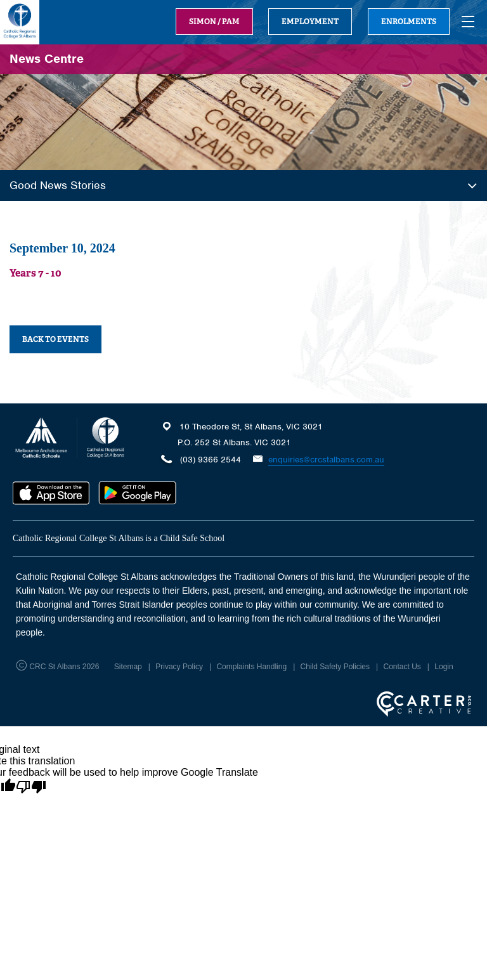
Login (444, 667)
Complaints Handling (251, 667)
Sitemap (128, 667)
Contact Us (402, 667)
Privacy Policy (179, 667)
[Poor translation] (31, 787)
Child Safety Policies (335, 667)
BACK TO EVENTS (55, 339)
